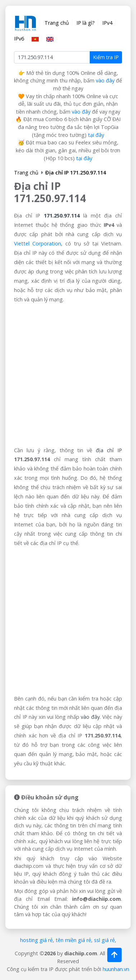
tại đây (96, 135)
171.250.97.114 (62, 216)
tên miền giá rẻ (73, 940)
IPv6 (19, 39)
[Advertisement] (68, 375)
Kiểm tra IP (106, 57)
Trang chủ (57, 23)
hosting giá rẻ (36, 940)
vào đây (105, 80)
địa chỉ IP (109, 450)
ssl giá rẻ (104, 940)
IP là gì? (86, 23)
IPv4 (107, 23)
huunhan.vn (116, 969)
